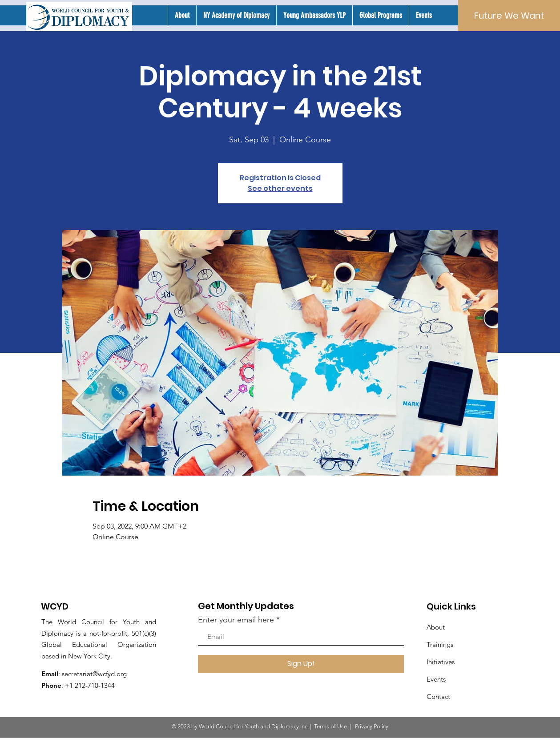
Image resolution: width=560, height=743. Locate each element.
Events (436, 679)
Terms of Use (330, 726)
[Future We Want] (509, 16)
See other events (280, 188)
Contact (438, 697)
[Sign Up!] (301, 664)
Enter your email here (236, 620)
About (436, 627)
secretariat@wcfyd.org (94, 674)
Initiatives (441, 662)
